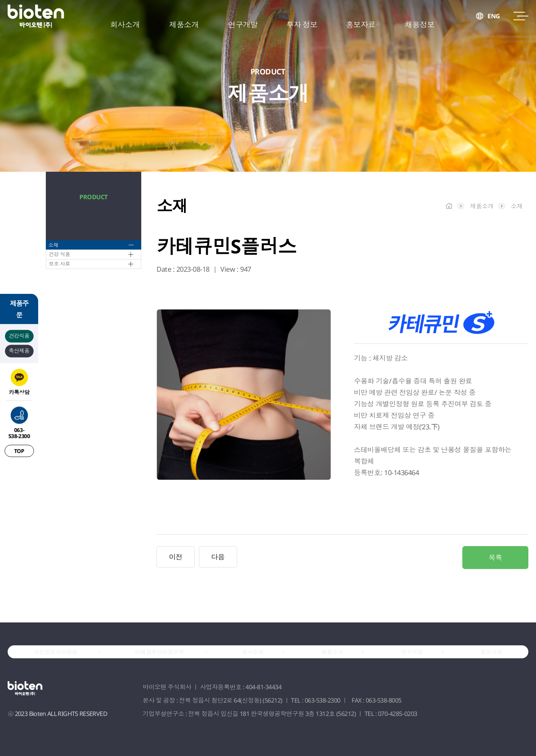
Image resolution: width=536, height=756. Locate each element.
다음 (218, 557)
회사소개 (259, 661)
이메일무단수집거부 (166, 661)
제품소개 (336, 661)
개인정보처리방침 (60, 661)
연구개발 (412, 661)
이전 (175, 557)
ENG (494, 25)
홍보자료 (489, 661)
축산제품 (19, 350)
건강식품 (19, 335)
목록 (495, 558)
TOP (19, 451)
